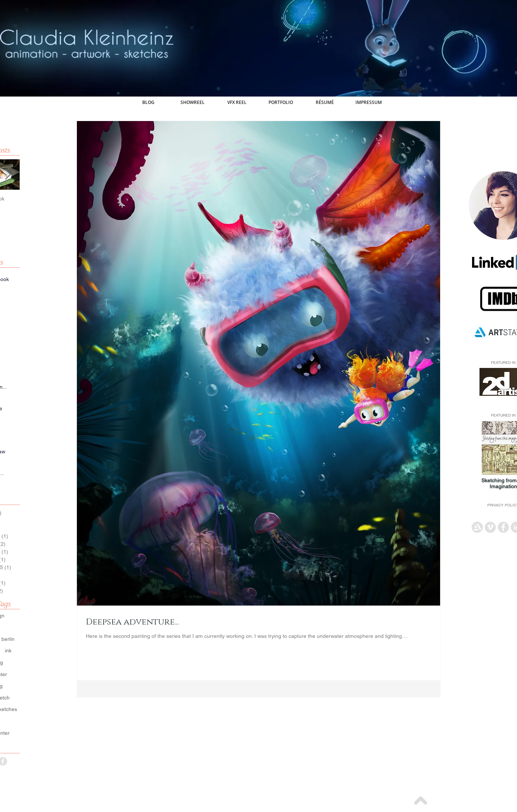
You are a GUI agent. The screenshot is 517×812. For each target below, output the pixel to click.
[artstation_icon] (477, 527)
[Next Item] (8, 175)
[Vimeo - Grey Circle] (490, 527)
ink (8, 650)
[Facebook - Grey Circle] (503, 527)
